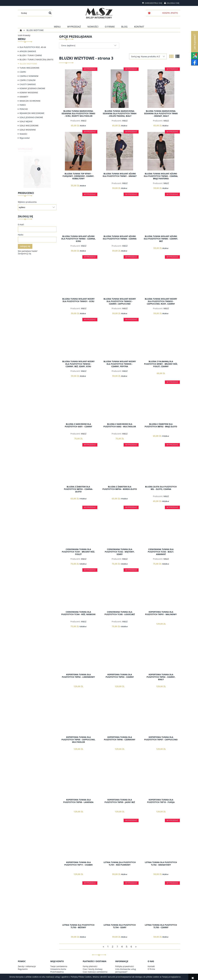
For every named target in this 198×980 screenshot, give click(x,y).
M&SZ (84, 121)
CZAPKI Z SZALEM (28, 80)
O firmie (151, 969)
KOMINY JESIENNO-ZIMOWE (32, 88)
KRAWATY (24, 97)
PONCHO (24, 109)
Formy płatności (90, 966)
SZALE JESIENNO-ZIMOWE (31, 117)
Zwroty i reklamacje (27, 966)
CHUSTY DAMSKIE (28, 84)
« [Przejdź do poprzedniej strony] (103, 946)
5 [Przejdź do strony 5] (127, 946)
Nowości (23, 134)
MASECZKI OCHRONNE (30, 101)
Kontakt (151, 966)
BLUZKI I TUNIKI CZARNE (31, 55)
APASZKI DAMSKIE (28, 51)
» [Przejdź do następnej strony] (136, 946)
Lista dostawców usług (126, 969)
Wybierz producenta (27, 202)
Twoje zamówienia (59, 966)
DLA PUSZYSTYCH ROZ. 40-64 (33, 47)
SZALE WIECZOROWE (29, 126)
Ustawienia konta (58, 969)
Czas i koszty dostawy (93, 969)
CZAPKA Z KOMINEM (29, 76)
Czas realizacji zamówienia (95, 972)
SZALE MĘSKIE (26, 121)
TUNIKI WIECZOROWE (29, 68)
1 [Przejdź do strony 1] (108, 946)
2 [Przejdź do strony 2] (113, 946)
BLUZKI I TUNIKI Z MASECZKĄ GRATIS (36, 60)
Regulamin (23, 969)
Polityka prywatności (125, 966)
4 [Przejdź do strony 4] (122, 946)
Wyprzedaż (25, 138)
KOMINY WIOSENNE (29, 93)
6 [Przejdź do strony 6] (131, 946)
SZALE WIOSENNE (28, 130)
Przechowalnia (57, 972)
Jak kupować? (121, 972)
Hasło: (21, 235)
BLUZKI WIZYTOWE (28, 64)
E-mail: (21, 224)
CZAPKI (23, 72)
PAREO (23, 105)
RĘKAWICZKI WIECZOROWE (32, 113)
